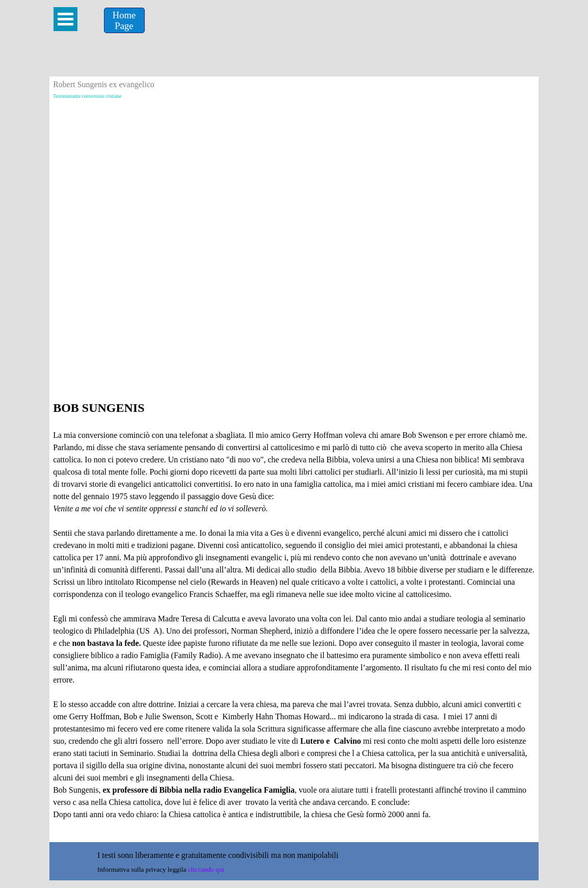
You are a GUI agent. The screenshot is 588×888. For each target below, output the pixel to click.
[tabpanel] (294, 619)
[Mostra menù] (65, 19)
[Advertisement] (294, 174)
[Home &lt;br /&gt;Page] (124, 20)
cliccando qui (206, 869)
